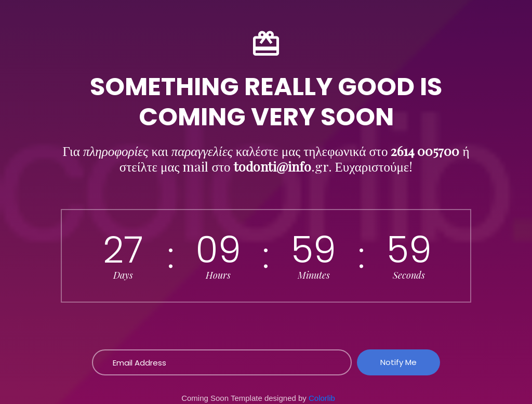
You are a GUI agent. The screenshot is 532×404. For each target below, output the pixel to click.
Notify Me (398, 362)
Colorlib (322, 398)
